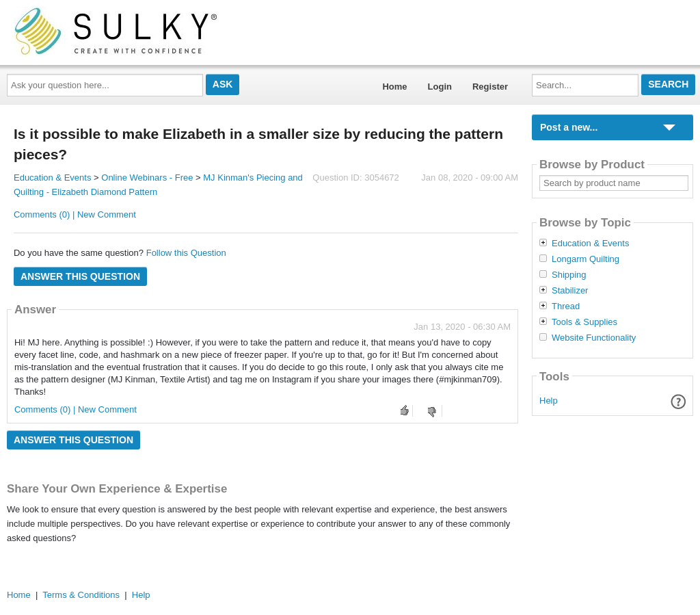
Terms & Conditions (81, 595)
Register (490, 87)
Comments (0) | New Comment (75, 214)
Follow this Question (186, 253)
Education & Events (52, 178)
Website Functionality (594, 338)
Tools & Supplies (584, 322)
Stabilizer (570, 291)
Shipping (569, 275)
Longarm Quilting (585, 259)
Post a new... (569, 127)
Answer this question (80, 276)
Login (440, 87)
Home (394, 87)
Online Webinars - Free (147, 178)
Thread (566, 306)
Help (549, 401)
